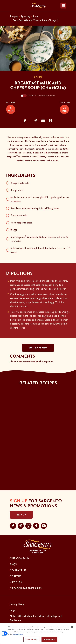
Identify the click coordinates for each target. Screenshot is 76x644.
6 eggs (14, 230)
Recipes (14, 16)
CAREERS (16, 576)
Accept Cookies (49, 639)
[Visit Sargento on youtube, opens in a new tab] (44, 525)
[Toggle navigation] (63, 6)
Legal (13, 610)
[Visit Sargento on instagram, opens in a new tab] (28, 525)
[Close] (72, 627)
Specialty (26, 16)
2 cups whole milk (20, 183)
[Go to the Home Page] (38, 6)
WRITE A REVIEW (38, 348)
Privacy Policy (17, 604)
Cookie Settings (31, 639)
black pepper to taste (21, 223)
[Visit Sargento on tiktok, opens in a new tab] (36, 525)
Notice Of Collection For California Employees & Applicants (36, 618)
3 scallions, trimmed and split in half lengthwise (35, 208)
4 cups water (17, 190)
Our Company (20, 558)
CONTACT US (18, 570)
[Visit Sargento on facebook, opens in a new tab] (13, 525)
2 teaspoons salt (19, 215)
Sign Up (21, 515)
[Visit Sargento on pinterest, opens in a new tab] (21, 525)
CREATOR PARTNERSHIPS (26, 588)
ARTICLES (16, 582)
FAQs (13, 564)
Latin (36, 16)
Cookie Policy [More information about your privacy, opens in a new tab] (18, 634)
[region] (38, 633)
